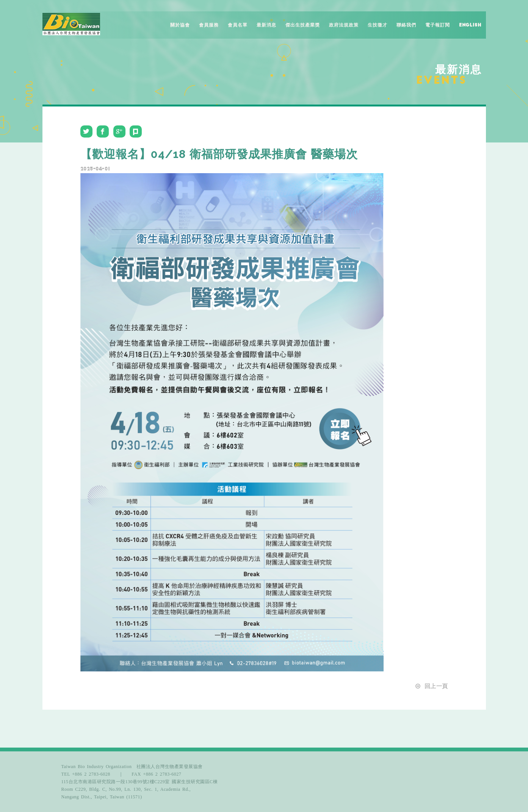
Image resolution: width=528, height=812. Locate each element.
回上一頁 (431, 686)
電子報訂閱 (438, 25)
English (470, 25)
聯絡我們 (406, 25)
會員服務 (209, 25)
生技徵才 (378, 25)
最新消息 (266, 25)
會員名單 (238, 25)
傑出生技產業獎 (303, 25)
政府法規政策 (344, 25)
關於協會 (180, 25)
